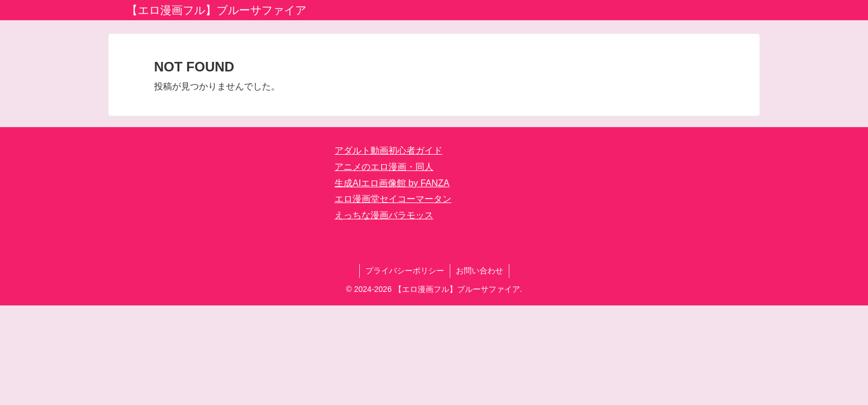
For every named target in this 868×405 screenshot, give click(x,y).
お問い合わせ (480, 271)
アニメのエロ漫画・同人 (384, 167)
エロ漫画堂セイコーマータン (393, 199)
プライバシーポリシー (405, 271)
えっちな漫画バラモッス (384, 215)
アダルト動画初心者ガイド (388, 150)
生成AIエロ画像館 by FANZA (392, 183)
